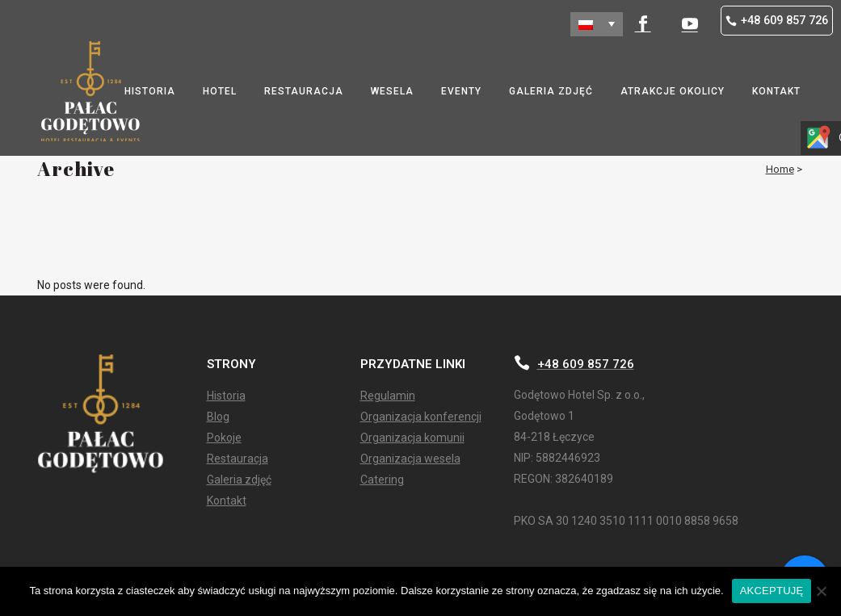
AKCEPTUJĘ (772, 591)
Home (780, 169)
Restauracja (238, 459)
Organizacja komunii (412, 438)
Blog (218, 417)
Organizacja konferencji (421, 417)
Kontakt (227, 501)
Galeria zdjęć (239, 480)
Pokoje (224, 438)
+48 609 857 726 (777, 21)
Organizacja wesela (410, 459)
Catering (382, 480)
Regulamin (388, 396)
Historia (226, 396)
